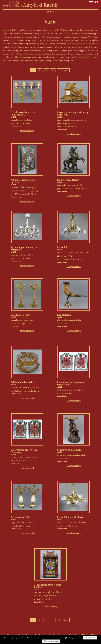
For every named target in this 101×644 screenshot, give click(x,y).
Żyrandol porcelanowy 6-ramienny (24, 248)
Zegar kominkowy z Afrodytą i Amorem (72, 113)
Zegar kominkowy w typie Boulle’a (48, 586)
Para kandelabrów (20, 315)
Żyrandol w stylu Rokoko (70, 517)
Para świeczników (20, 517)
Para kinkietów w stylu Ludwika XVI (23, 113)
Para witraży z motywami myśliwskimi (70, 383)
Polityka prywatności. (51, 641)
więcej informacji (27, 131)
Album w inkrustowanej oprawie (23, 181)
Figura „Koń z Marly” (68, 180)
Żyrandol (62, 247)
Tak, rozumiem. (90, 638)
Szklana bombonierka (22, 382)
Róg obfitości (64, 315)
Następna (63, 70)
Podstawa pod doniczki (69, 450)
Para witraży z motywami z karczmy (24, 451)
